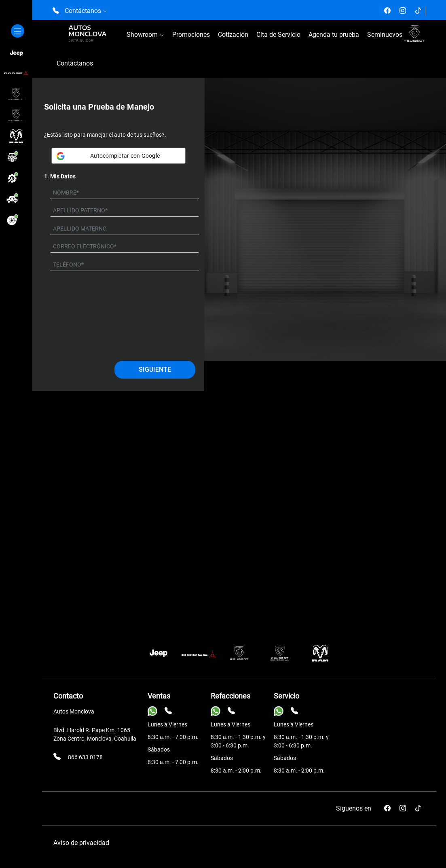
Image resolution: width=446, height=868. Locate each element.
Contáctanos (75, 63)
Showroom (145, 35)
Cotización (233, 35)
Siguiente (155, 369)
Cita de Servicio (278, 35)
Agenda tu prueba (334, 35)
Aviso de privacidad (81, 843)
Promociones (191, 35)
